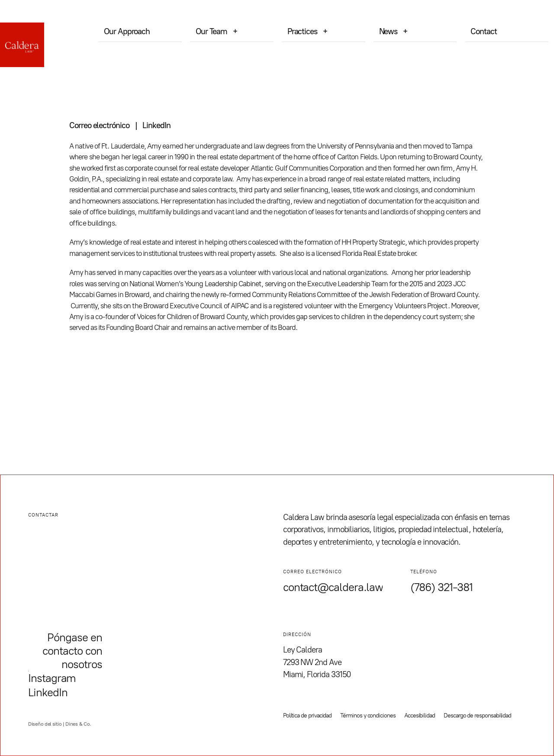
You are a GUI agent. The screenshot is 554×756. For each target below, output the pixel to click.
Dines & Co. (78, 724)
